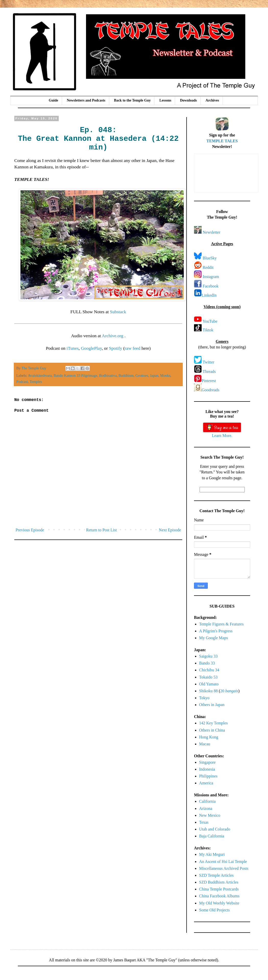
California (207, 801)
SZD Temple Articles (216, 875)
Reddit (208, 267)
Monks (165, 375)
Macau (205, 744)
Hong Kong (209, 737)
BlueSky (210, 258)
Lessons (165, 100)
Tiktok (208, 330)
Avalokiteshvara (40, 375)
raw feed (133, 348)
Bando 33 (207, 663)
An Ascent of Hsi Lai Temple (223, 862)
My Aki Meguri (212, 854)
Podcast (22, 382)
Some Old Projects (214, 910)
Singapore (207, 762)
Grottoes (142, 375)
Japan (154, 375)
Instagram (211, 277)
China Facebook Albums (219, 896)
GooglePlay (91, 348)
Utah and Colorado (215, 829)
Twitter (209, 362)
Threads (209, 372)
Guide (53, 100)
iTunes (73, 348)
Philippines (208, 776)
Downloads (188, 100)
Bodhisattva (108, 375)
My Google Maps (214, 638)
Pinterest (209, 381)
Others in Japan (212, 705)
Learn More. (222, 436)
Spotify (116, 348)
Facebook (211, 286)
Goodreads (210, 390)
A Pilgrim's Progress (216, 631)
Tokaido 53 (208, 677)
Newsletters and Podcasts (86, 100)
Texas (204, 822)
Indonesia (207, 769)
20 (229, 691)
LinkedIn (209, 295)
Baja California (212, 836)
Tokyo (204, 698)
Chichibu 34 (209, 670)
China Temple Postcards (219, 889)
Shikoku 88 (208, 691)
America (206, 783)
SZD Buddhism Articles (219, 882)
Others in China (212, 730)
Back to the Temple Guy (132, 100)
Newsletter (211, 232)
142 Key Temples (213, 723)
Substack (118, 312)
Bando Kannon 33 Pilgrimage (75, 375)
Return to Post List (101, 530)
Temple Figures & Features (221, 624)
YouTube (210, 321)
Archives (212, 100)
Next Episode (170, 530)
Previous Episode (30, 530)
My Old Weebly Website (219, 903)
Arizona (206, 808)
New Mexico (210, 815)
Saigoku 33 (208, 656)
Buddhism (126, 375)
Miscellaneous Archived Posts (224, 868)
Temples (36, 382)
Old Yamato (209, 684)
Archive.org (113, 336)
